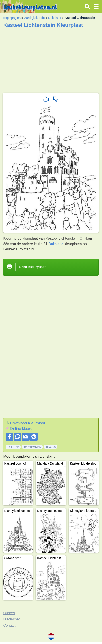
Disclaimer (11, 619)
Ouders (9, 613)
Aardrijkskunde (34, 18)
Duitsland (55, 18)
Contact (9, 625)
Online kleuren (22, 429)
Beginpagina (12, 18)
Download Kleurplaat (28, 423)
